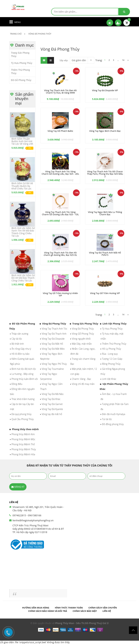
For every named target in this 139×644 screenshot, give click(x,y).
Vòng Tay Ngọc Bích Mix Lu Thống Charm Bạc (105, 213)
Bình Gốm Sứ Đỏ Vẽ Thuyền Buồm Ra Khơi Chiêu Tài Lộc (22, 186)
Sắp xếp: (64, 60)
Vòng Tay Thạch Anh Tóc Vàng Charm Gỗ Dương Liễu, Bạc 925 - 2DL (60, 173)
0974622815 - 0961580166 (27, 515)
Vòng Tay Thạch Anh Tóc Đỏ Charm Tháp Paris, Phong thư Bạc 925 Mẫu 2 (105, 174)
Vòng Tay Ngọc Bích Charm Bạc (105, 131)
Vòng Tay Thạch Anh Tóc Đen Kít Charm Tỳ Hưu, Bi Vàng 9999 (60, 92)
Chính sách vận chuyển (103, 608)
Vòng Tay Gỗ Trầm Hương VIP (105, 293)
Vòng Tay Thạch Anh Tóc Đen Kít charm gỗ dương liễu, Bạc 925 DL (60, 254)
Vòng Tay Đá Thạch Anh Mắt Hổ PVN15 (105, 254)
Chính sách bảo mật (85, 611)
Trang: (99, 60)
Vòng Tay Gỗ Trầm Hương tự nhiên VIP (60, 294)
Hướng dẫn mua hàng (36, 608)
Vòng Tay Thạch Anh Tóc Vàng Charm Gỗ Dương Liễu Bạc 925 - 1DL (60, 213)
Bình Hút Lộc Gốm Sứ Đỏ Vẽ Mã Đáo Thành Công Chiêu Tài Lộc (23, 278)
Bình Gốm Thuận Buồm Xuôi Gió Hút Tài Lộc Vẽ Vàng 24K (22, 141)
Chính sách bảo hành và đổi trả (48, 611)
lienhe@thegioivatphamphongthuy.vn (33, 520)
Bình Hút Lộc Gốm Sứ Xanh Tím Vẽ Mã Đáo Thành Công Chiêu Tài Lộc (23, 232)
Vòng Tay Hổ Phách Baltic (60, 131)
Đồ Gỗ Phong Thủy (21, 80)
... (118, 60)
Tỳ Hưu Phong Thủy (22, 63)
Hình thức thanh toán (69, 608)
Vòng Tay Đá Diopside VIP (105, 90)
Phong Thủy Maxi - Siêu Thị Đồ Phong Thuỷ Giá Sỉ (82, 623)
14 (123, 60)
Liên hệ (107, 611)
